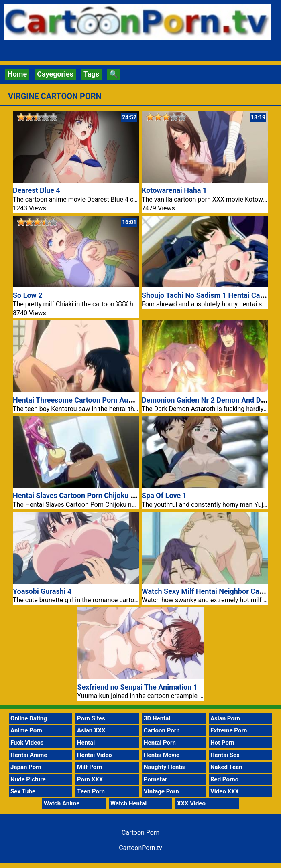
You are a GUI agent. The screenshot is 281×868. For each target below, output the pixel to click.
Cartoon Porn (162, 730)
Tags (91, 74)
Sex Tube (23, 791)
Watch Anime (62, 803)
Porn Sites (91, 718)
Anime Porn (26, 730)
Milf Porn (90, 767)
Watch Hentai (128, 803)
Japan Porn (26, 767)
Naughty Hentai (165, 767)
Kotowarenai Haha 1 (174, 190)
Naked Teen (226, 767)
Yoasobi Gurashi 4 (42, 591)
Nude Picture (28, 779)
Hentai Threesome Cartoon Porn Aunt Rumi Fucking (97, 400)
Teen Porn (91, 791)
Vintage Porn (161, 791)
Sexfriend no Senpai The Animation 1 (138, 687)
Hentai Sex (225, 755)
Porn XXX (90, 779)
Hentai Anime (29, 755)
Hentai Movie (162, 755)
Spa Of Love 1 (164, 495)
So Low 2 (28, 295)
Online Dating (29, 718)
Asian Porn (225, 718)
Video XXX (225, 791)
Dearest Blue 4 (37, 190)
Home (17, 74)
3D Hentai (157, 718)
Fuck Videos (27, 743)
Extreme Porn (229, 730)
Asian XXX (91, 730)
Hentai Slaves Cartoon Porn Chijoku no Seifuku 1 (92, 495)
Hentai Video (95, 755)
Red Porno (224, 779)
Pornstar (155, 779)
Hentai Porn (160, 743)
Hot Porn (222, 743)
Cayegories (55, 74)
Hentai (86, 743)
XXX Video (191, 803)
